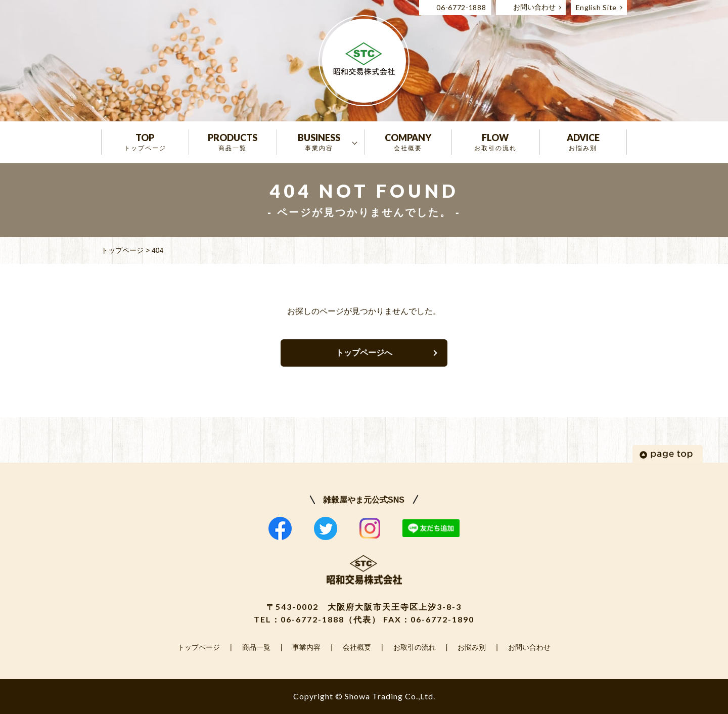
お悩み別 (472, 647)
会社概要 (357, 647)
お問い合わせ (534, 7)
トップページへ (364, 353)
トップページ (199, 647)
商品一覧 (256, 647)
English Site (596, 7)
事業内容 (306, 647)
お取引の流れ (415, 647)
